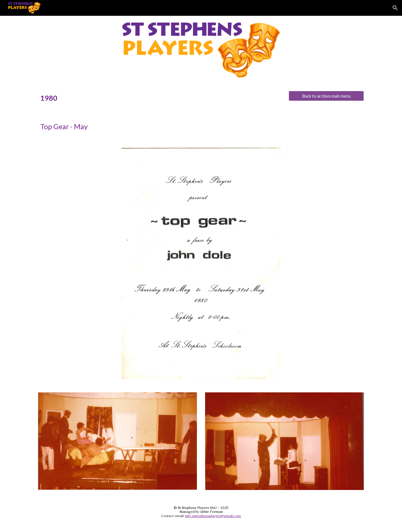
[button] (395, 8)
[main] (159, 98)
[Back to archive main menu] (326, 96)
